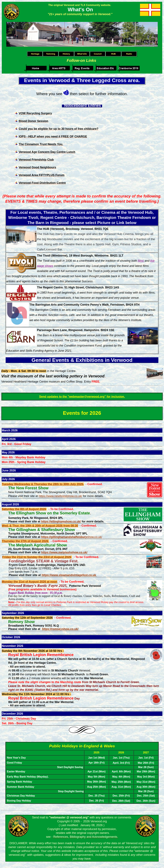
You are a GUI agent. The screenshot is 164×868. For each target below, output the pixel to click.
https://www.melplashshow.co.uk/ (64, 552)
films (141, 261)
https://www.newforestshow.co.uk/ (60, 496)
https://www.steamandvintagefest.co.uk (69, 575)
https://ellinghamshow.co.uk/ (61, 521)
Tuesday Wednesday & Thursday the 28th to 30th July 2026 (42, 484)
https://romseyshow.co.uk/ (60, 629)
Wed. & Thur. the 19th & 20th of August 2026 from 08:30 (40, 526)
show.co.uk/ (72, 537)
